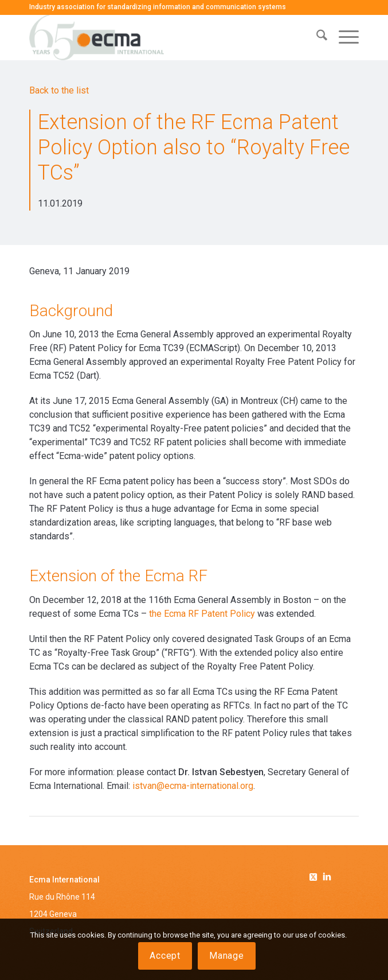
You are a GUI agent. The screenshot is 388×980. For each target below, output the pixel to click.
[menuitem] (316, 37)
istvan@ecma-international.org (193, 786)
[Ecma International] (161, 37)
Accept (165, 956)
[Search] (316, 37)
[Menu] (343, 37)
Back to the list (59, 90)
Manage (227, 956)
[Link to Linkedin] (327, 878)
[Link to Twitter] (315, 875)
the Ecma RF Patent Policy (202, 614)
